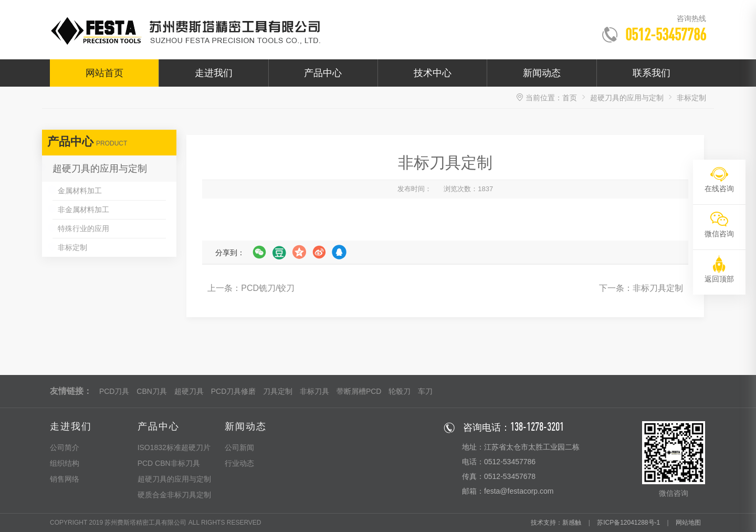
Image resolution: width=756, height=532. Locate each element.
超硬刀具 (189, 391)
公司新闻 (239, 447)
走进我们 (214, 73)
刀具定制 (278, 391)
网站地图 (688, 523)
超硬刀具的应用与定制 (627, 98)
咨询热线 (691, 18)
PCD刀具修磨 (234, 391)
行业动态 (239, 463)
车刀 (425, 391)
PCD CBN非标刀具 (169, 463)
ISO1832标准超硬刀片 (174, 447)
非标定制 (72, 247)
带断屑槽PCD (359, 391)
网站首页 (104, 73)
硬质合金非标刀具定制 (174, 495)
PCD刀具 (114, 391)
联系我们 (652, 73)
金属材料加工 (80, 191)
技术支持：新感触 (556, 523)
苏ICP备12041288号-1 (628, 523)
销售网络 (65, 479)
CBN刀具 (152, 391)
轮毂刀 (400, 391)
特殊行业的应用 (83, 228)
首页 (570, 98)
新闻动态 (542, 73)
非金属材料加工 (83, 210)
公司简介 (65, 447)
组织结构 (65, 463)
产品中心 (323, 73)
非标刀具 (314, 391)
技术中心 (433, 73)
